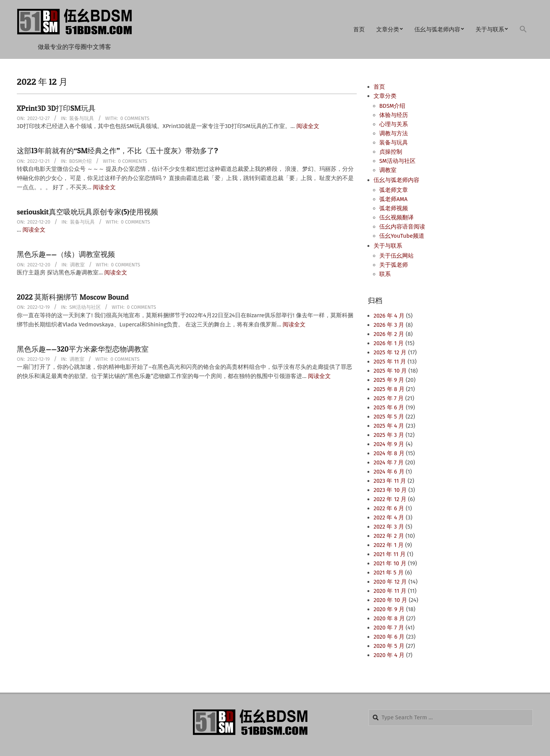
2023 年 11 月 (390, 481)
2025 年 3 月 (389, 435)
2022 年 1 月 (389, 545)
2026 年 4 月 (389, 316)
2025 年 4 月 (389, 426)
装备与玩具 (82, 118)
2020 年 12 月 (390, 582)
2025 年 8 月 (389, 389)
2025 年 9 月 (389, 380)
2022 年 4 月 (389, 518)
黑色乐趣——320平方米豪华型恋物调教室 (83, 349)
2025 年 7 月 (389, 398)
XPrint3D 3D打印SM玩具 (56, 108)
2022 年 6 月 (389, 508)
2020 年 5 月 (389, 646)
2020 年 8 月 (389, 618)
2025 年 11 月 (390, 362)
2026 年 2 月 (389, 334)
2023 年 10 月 (390, 490)
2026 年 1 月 (389, 343)
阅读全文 (308, 126)
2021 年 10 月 (390, 563)
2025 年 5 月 (389, 417)
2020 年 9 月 (389, 609)
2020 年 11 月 (390, 591)
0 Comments (135, 118)
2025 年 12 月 (390, 352)
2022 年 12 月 (390, 499)
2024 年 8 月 (389, 453)
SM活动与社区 (85, 307)
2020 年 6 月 (389, 637)
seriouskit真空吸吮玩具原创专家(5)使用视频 (87, 212)
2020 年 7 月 (389, 628)
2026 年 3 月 (389, 325)
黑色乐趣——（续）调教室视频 (66, 254)
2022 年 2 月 (389, 536)
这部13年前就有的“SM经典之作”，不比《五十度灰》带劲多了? (117, 151)
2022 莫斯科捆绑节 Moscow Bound (73, 297)
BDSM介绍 (80, 161)
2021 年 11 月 (390, 554)
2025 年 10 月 (390, 371)
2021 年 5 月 (389, 573)
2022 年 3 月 (389, 527)
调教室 (77, 265)
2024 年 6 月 (389, 472)
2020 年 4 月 (389, 655)
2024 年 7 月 (389, 462)
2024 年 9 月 (389, 444)
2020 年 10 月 (390, 600)
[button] (523, 30)
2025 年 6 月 (389, 407)
